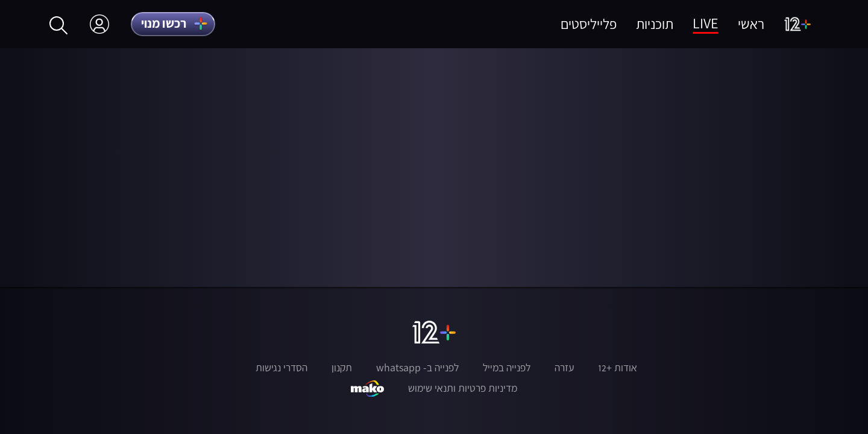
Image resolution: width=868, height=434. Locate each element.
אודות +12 (618, 368)
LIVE (706, 23)
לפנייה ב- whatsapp (417, 368)
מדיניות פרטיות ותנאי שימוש (463, 388)
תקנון (342, 368)
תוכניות (655, 24)
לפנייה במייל (507, 368)
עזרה (564, 368)
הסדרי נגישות (281, 368)
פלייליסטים (589, 24)
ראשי (751, 24)
